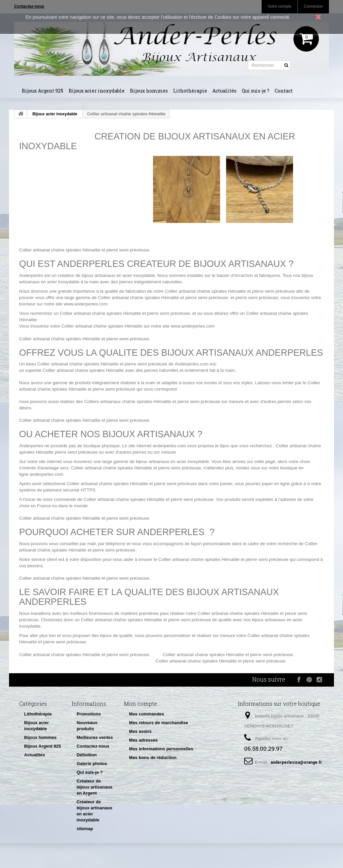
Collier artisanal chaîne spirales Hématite (60, 250)
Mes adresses (143, 740)
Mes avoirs (140, 731)
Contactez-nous (93, 746)
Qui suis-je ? (256, 91)
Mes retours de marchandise (158, 723)
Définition (87, 755)
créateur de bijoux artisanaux (87, 275)
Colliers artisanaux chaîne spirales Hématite (128, 401)
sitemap (85, 829)
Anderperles (31, 275)
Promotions (89, 714)
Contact (284, 91)
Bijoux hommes (149, 91)
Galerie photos (92, 764)
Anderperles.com (192, 364)
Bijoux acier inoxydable (97, 91)
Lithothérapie (190, 91)
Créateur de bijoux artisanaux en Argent (95, 787)
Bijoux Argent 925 (43, 91)
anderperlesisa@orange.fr (296, 762)
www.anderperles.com (86, 304)
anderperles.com (169, 446)
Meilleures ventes (95, 737)
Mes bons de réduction (153, 758)
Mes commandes (147, 714)
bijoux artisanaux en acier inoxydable (172, 461)
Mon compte (141, 704)
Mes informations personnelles (161, 749)
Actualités (224, 91)
